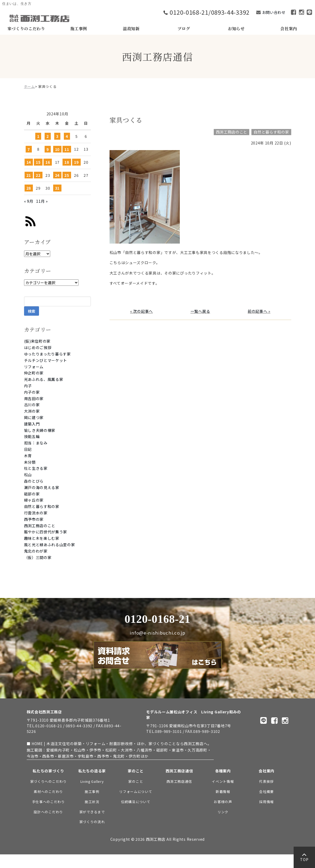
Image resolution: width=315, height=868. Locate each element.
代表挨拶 (267, 781)
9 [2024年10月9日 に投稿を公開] (48, 149)
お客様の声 (223, 802)
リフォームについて (136, 791)
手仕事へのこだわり (48, 802)
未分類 (30, 462)
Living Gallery (92, 781)
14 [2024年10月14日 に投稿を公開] (29, 162)
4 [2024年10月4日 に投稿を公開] (67, 136)
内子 (28, 386)
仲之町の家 (34, 373)
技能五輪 (32, 436)
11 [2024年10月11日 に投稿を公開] (67, 149)
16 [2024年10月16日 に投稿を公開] (48, 162)
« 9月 (29, 201)
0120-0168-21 (157, 619)
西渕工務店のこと (40, 526)
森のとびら (34, 481)
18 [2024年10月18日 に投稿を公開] (67, 162)
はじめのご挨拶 (38, 347)
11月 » (42, 201)
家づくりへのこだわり (48, 781)
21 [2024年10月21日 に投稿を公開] (29, 175)
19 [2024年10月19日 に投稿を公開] (76, 162)
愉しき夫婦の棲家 (40, 430)
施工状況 (92, 802)
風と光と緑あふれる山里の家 (50, 545)
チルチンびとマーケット (46, 360)
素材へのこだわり (48, 791)
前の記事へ (258, 311)
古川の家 (32, 405)
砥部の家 (32, 494)
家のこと (136, 781)
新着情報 (223, 791)
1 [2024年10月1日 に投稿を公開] (38, 136)
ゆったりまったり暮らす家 (47, 354)
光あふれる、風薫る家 (44, 379)
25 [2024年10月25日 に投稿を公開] (67, 175)
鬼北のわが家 (36, 551)
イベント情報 (223, 781)
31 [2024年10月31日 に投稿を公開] (57, 188)
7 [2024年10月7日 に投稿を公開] (29, 149)
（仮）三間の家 (38, 557)
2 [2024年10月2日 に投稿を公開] (48, 136)
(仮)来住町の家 (37, 341)
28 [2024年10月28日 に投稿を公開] (29, 188)
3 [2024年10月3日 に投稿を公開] (57, 136)
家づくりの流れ (92, 822)
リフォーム (34, 367)
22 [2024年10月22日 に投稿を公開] (38, 175)
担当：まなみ (36, 443)
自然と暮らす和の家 (42, 506)
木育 (28, 456)
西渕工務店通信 (179, 781)
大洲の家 (32, 411)
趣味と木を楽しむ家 (42, 538)
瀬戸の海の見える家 (42, 487)
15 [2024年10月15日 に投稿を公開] (38, 162)
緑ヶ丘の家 (34, 500)
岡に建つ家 (34, 417)
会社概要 (267, 791)
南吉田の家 (34, 398)
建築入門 (32, 424)
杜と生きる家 (36, 468)
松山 (28, 475)
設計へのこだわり (48, 812)
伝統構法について (136, 802)
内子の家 (32, 392)
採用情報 (267, 802)
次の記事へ (143, 311)
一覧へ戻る (200, 311)
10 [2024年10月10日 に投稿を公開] (57, 149)
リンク (223, 812)
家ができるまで (92, 812)
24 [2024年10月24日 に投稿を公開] (57, 175)
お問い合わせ (274, 12)
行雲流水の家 (36, 513)
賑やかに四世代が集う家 (46, 532)
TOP (304, 859)
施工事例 (92, 791)
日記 (28, 449)
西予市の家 (34, 519)
